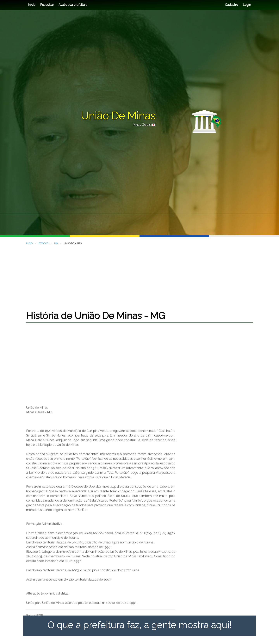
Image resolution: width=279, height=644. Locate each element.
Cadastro (232, 5)
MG (56, 243)
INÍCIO (29, 243)
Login (246, 5)
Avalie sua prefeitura (73, 5)
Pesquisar (47, 5)
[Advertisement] (139, 275)
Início (32, 5)
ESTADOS (43, 243)
